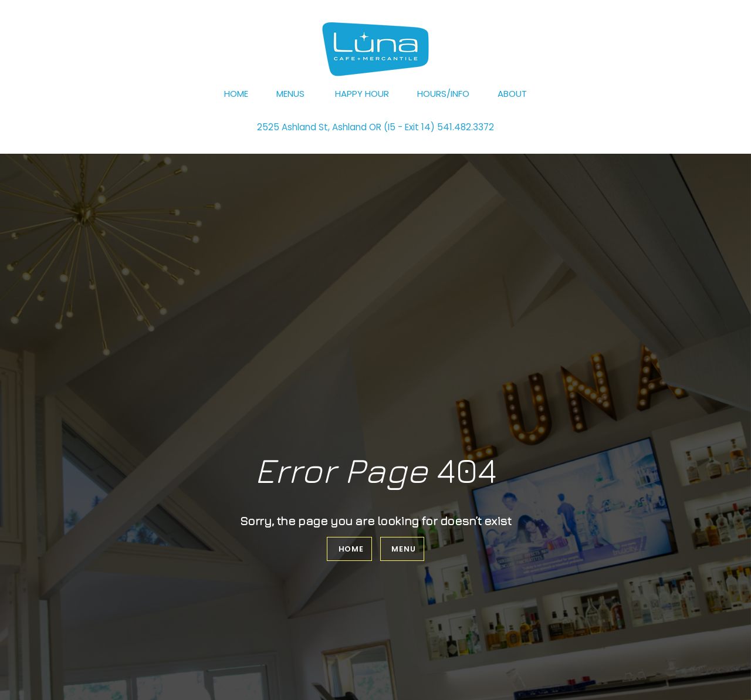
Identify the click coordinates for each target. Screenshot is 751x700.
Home (236, 94)
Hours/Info (443, 94)
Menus (290, 94)
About (512, 94)
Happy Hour (362, 94)
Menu (403, 549)
